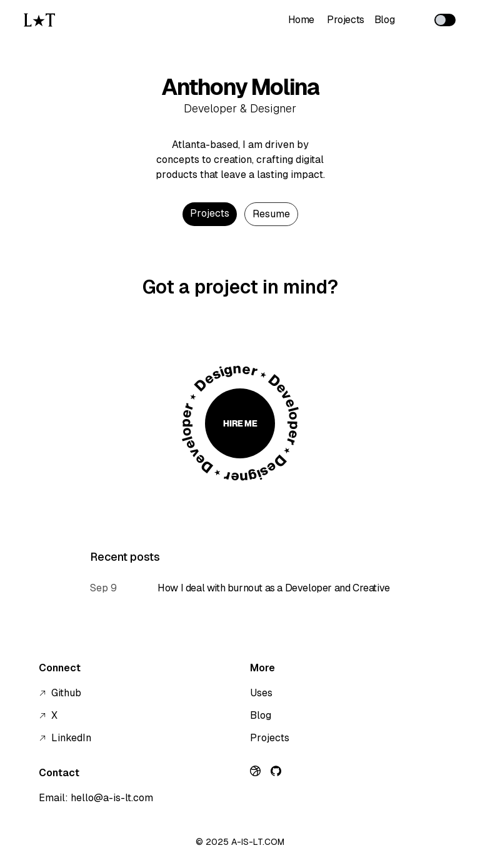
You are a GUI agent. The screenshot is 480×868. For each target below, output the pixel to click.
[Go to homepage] (39, 20)
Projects (346, 20)
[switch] (446, 20)
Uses (261, 693)
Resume (271, 214)
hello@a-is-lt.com (112, 798)
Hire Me (240, 423)
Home (301, 20)
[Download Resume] (271, 214)
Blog (384, 20)
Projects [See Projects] (210, 213)
